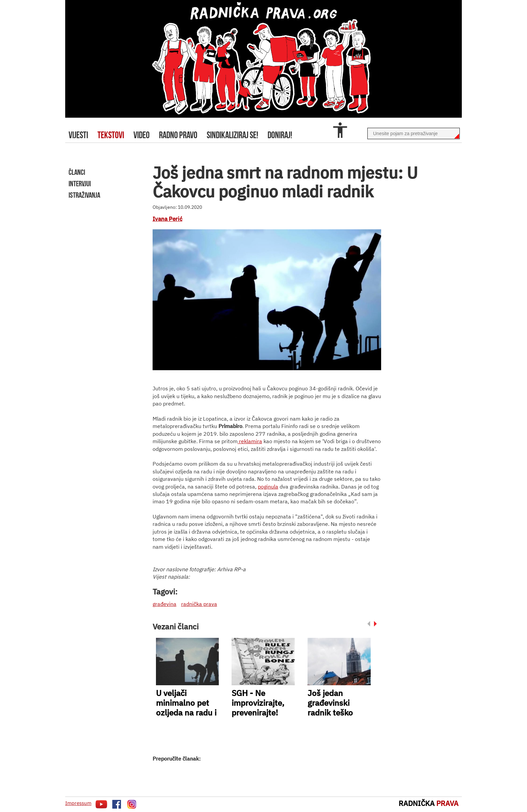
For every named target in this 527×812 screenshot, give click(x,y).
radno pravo (178, 135)
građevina (165, 604)
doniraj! (280, 135)
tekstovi (111, 135)
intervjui (80, 184)
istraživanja (84, 195)
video (141, 135)
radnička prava (199, 604)
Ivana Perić (168, 219)
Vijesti (78, 135)
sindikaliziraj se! (232, 135)
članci (77, 172)
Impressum (78, 803)
